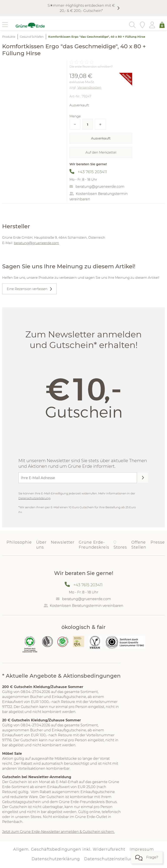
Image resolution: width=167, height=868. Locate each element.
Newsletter (63, 542)
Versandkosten (89, 87)
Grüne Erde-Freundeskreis (94, 545)
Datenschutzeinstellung (110, 859)
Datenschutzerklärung (34, 498)
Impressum (142, 849)
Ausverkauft (101, 138)
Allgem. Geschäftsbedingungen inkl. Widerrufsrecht (69, 849)
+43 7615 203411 (92, 172)
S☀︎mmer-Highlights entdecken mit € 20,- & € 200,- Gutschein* (81, 8)
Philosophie (19, 542)
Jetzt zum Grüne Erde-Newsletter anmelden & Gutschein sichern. (58, 832)
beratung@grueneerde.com (100, 187)
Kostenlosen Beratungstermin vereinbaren (87, 606)
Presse (158, 542)
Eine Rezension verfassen (27, 289)
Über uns (41, 545)
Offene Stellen (139, 545)
